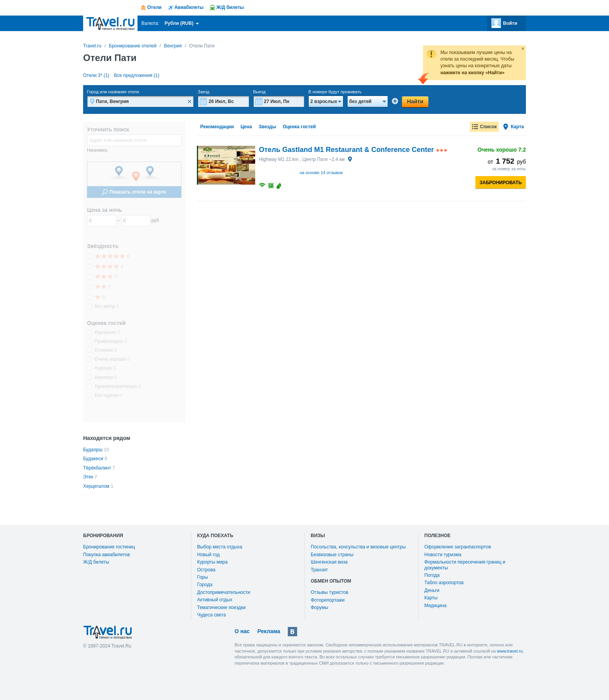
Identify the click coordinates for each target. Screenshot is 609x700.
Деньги (432, 590)
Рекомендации (217, 127)
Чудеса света (212, 615)
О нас (242, 631)
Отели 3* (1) (96, 75)
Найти (415, 101)
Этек (88, 477)
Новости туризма (443, 555)
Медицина (436, 606)
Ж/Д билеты (96, 562)
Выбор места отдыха (220, 547)
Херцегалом (96, 486)
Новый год (209, 555)
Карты (431, 598)
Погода (432, 575)
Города (205, 585)
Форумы (319, 607)
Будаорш (93, 450)
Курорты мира (212, 562)
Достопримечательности (224, 592)
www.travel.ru (510, 651)
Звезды (267, 127)
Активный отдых (215, 600)
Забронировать (501, 183)
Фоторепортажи (328, 600)
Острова (206, 570)
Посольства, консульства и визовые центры (358, 547)
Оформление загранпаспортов (458, 547)
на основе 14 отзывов (321, 173)
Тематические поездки (222, 607)
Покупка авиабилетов (106, 555)
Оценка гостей (299, 127)
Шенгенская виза (329, 562)
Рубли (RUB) (182, 23)
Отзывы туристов (330, 592)
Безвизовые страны (332, 555)
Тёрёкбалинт (97, 468)
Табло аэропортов (444, 583)
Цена (246, 127)
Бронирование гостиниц (109, 547)
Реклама (269, 631)
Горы (203, 577)
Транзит (319, 570)
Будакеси (93, 459)
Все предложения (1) (137, 75)
